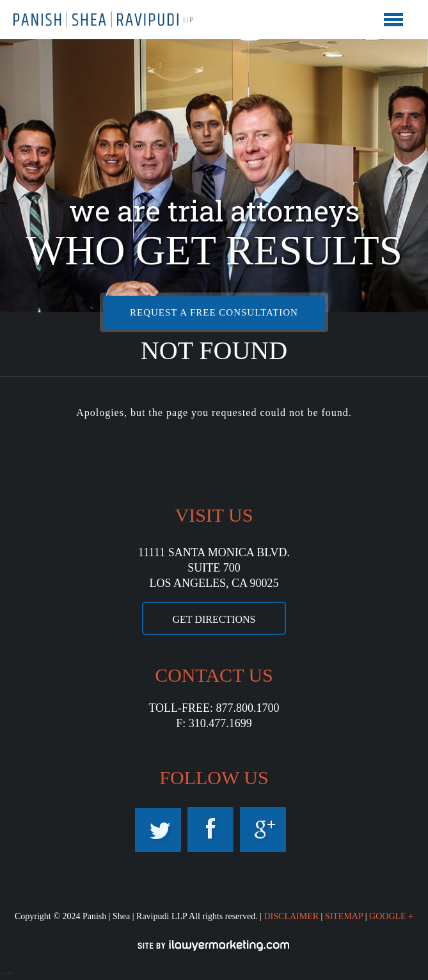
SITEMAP (344, 916)
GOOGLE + (391, 916)
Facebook (210, 830)
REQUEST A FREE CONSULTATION (214, 312)
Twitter (158, 830)
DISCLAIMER (291, 916)
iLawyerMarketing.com (214, 945)
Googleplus (263, 830)
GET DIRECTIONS (214, 619)
